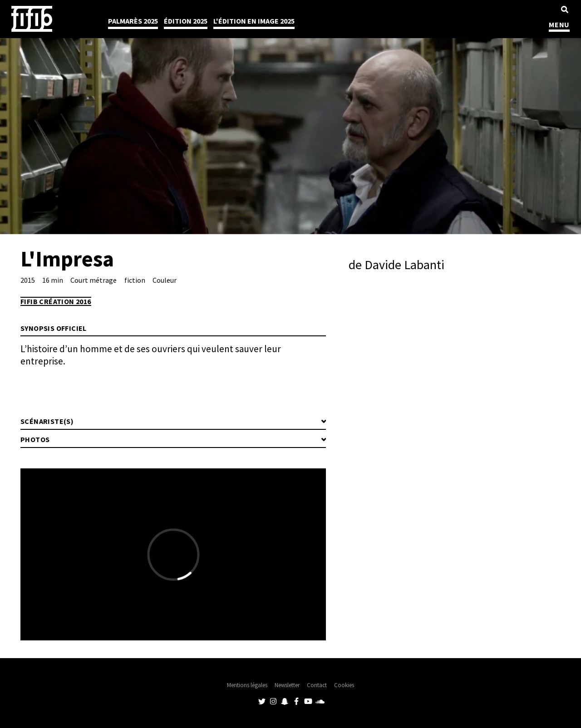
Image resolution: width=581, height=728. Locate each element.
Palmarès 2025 (133, 21)
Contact (317, 685)
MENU (559, 25)
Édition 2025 (186, 21)
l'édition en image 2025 (254, 21)
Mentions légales (247, 685)
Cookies (344, 685)
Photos (35, 439)
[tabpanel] (290, 117)
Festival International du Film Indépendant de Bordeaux (32, 19)
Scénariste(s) (47, 421)
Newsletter (287, 685)
